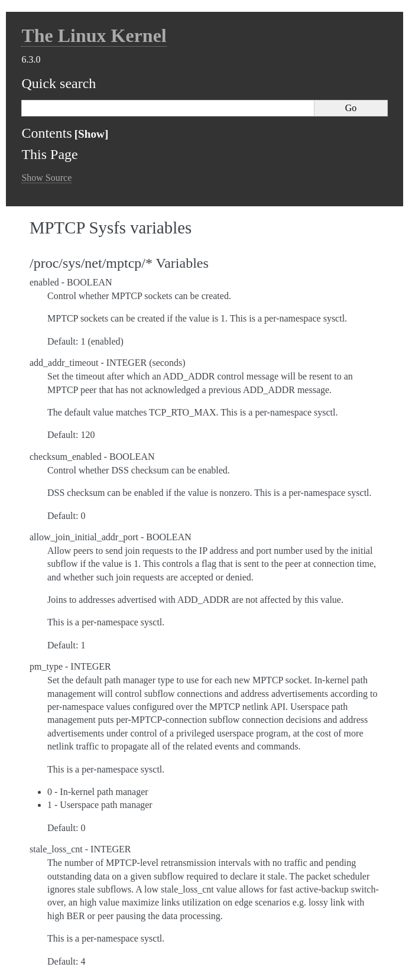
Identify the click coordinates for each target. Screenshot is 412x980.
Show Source (46, 178)
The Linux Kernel (94, 35)
